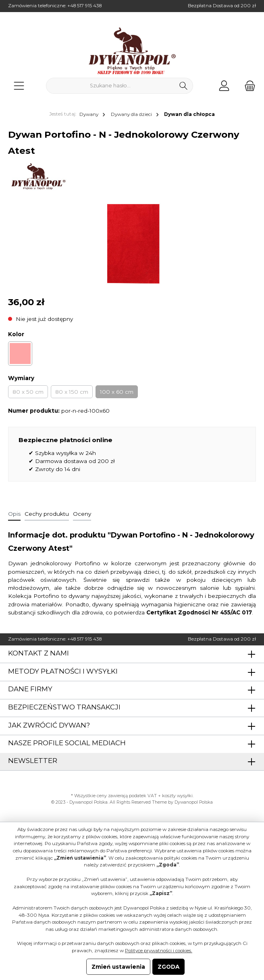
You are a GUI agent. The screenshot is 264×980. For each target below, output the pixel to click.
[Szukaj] (184, 86)
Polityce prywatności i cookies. (159, 951)
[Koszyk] (247, 86)
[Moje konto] (224, 86)
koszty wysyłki (177, 796)
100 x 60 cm (117, 392)
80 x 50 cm (28, 392)
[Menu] (19, 86)
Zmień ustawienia (118, 967)
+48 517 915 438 (84, 6)
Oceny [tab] (82, 514)
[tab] (14, 514)
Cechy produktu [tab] (47, 514)
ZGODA (168, 967)
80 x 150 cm (72, 392)
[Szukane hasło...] (110, 86)
